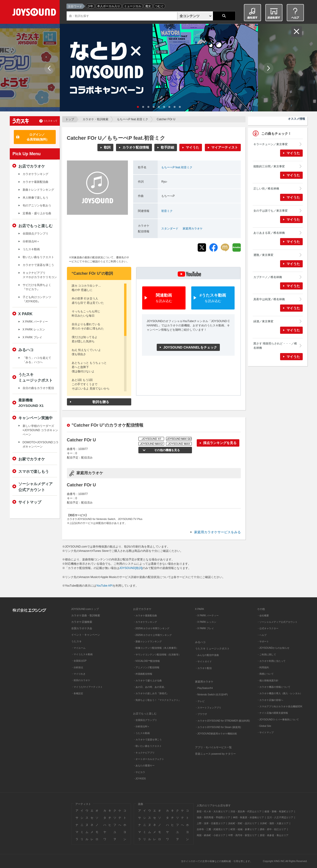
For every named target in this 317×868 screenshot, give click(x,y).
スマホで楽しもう (34, 471)
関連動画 (164, 298)
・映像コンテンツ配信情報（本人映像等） (156, 648)
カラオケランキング (35, 174)
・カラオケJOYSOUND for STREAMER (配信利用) (222, 721)
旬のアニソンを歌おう (37, 205)
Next (268, 68)
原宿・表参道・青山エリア (274, 835)
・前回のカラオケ (81, 680)
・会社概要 (263, 616)
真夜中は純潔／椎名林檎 (269, 299)
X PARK (25, 314)
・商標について (265, 674)
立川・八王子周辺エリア (280, 817)
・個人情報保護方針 (268, 681)
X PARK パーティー (35, 322)
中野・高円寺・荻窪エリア (242, 835)
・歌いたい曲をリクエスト (147, 746)
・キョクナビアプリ (144, 753)
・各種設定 (77, 693)
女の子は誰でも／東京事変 (271, 211)
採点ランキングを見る (220, 443)
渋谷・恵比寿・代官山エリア (246, 811)
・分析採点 (77, 667)
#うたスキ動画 (213, 298)
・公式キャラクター (268, 628)
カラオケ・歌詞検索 (96, 119)
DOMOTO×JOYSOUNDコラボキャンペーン (41, 444)
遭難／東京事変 (263, 255)
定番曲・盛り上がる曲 (37, 213)
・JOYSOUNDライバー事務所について (278, 720)
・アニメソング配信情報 (146, 667)
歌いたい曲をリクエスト (38, 257)
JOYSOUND (35, 13)
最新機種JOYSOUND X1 (31, 403)
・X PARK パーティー (207, 616)
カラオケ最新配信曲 (35, 182)
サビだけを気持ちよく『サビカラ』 (37, 287)
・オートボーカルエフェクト (149, 759)
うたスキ (76, 641)
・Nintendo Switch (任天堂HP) (211, 695)
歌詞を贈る (101, 402)
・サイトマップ (265, 732)
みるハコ (26, 350)
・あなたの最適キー (144, 766)
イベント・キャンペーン (86, 635)
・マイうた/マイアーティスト (87, 687)
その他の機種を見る (167, 450)
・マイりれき (78, 674)
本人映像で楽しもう (35, 198)
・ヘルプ (262, 635)
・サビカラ (139, 772)
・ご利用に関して (267, 655)
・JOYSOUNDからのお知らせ (273, 648)
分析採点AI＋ (31, 241)
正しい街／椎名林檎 (266, 189)
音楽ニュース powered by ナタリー (216, 754)
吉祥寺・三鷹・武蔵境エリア (212, 829)
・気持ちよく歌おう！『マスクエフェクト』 (157, 700)
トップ (70, 119)
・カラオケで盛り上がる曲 (147, 681)
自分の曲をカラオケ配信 (38, 388)
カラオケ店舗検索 (82, 622)
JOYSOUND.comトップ (85, 609)
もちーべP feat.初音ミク (132, 119)
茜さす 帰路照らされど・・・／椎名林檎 (275, 346)
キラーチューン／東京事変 (271, 144)
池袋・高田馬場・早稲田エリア (213, 817)
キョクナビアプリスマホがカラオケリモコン (40, 275)
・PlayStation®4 (204, 688)
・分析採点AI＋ (141, 726)
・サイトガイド (203, 661)
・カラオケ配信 (203, 668)
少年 (90, 6)
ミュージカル (133, 6)
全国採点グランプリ (35, 234)
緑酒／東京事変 (263, 321)
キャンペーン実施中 (35, 418)
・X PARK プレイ (204, 628)
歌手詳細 (167, 147)
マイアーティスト (225, 147)
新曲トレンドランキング (38, 190)
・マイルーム (78, 648)
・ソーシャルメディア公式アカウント (277, 622)
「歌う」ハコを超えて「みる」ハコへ (37, 360)
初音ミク (167, 211)
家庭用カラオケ (193, 229)
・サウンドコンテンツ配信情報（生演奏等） (157, 655)
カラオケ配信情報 (136, 147)
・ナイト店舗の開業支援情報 (272, 713)
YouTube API (104, 586)
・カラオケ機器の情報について (274, 687)
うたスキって (50, 121)
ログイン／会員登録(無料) (37, 137)
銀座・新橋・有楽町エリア (279, 811)
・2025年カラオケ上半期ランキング (153, 635)
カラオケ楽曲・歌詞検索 (86, 615)
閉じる (297, 32)
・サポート (263, 641)
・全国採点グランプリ (145, 720)
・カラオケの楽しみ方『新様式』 (151, 693)
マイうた (192, 147)
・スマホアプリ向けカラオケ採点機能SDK (280, 706)
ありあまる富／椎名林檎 (269, 233)
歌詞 (107, 147)
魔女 (148, 6)
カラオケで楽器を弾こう (38, 265)
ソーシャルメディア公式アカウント (35, 487)
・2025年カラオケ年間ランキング (151, 628)
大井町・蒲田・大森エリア (274, 823)
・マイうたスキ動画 (82, 654)
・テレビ (200, 701)
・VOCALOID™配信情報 (147, 661)
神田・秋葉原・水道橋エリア (248, 817)
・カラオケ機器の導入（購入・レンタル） (280, 693)
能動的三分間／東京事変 (269, 166)
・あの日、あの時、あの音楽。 (150, 687)
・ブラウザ (201, 714)
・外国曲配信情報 (143, 674)
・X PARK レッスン (206, 622)
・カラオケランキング (145, 622)
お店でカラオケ (32, 166)
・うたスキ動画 (141, 733)
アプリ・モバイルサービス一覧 (213, 747)
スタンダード (170, 229)
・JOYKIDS (140, 779)
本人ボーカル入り (109, 6)
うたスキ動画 (31, 249)
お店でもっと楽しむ (35, 226)
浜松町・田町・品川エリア (242, 823)
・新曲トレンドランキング (147, 641)
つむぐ (159, 6)
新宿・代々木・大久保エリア (212, 811)
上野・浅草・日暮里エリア (211, 823)
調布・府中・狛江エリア (273, 829)
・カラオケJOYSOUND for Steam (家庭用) (218, 727)
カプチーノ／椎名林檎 (268, 277)
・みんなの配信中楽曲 (207, 655)
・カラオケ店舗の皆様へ (270, 700)
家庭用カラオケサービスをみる (217, 532)
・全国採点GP (79, 661)
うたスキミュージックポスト (35, 377)
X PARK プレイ (32, 337)
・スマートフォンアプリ (208, 708)
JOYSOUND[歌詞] (131, 568)
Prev (50, 68)
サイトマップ (30, 502)
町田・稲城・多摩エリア (244, 829)
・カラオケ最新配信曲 (145, 616)
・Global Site (264, 726)
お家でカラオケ (32, 459)
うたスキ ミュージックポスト (212, 649)
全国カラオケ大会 (82, 628)
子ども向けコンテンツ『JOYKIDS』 (37, 299)
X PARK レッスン (34, 329)
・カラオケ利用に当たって (271, 661)
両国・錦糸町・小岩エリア (211, 835)
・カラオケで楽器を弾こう (147, 740)
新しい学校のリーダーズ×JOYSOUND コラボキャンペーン (40, 430)
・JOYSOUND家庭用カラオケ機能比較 (216, 734)
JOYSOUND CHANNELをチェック (190, 347)
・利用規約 (263, 667)
